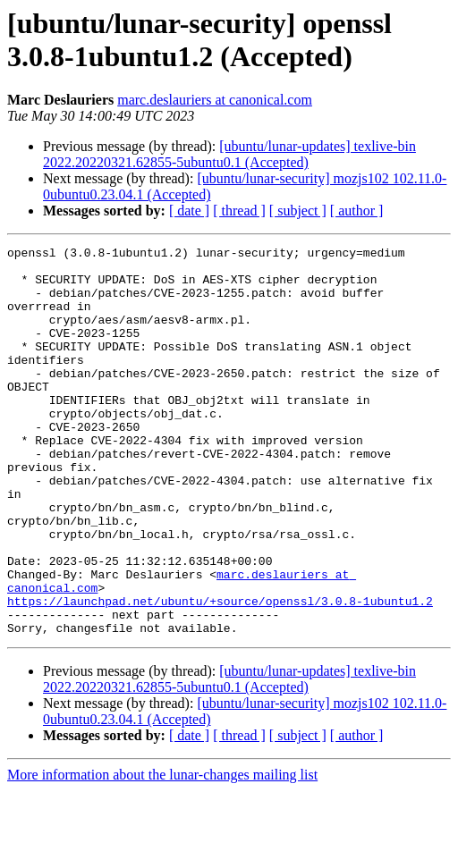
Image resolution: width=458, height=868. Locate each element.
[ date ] (189, 211)
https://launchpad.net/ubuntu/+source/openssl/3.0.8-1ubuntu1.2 (220, 673)
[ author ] (357, 211)
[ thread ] (239, 211)
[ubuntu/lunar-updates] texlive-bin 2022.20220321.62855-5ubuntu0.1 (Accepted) (229, 154)
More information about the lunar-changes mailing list (162, 852)
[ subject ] (298, 211)
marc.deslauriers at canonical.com (215, 100)
